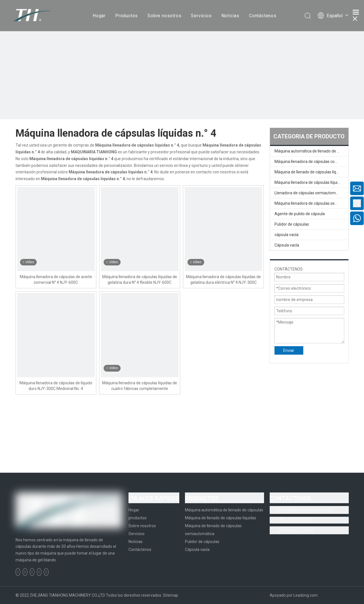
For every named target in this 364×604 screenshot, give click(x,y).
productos (138, 518)
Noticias (230, 16)
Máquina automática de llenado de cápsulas (311, 151)
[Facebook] (18, 572)
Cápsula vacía (287, 245)
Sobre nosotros (164, 16)
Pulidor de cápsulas (292, 224)
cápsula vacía (286, 235)
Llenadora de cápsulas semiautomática (309, 193)
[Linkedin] (25, 572)
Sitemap (171, 595)
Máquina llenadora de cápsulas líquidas (309, 182)
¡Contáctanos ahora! (296, 530)
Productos (127, 16)
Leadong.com (306, 595)
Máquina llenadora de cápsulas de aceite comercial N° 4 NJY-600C (56, 280)
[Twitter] (32, 572)
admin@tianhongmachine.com (305, 510)
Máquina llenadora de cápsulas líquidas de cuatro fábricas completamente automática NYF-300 (140, 386)
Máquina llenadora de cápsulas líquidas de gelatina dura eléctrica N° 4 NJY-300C (224, 280)
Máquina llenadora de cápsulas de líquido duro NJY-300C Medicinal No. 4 (56, 386)
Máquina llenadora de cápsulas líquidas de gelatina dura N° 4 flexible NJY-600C (140, 280)
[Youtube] (39, 572)
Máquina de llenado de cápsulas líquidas (310, 172)
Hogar (99, 16)
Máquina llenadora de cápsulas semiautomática (311, 203)
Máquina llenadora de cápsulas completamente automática (311, 162)
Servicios (201, 16)
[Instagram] (46, 572)
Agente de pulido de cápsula (300, 214)
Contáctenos (263, 16)
